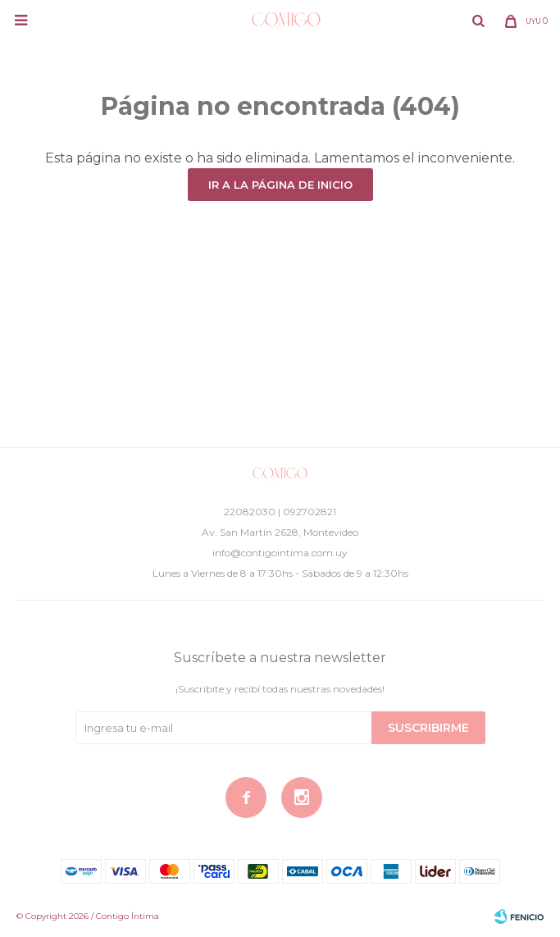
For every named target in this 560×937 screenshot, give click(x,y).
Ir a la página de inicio (280, 185)
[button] (478, 21)
